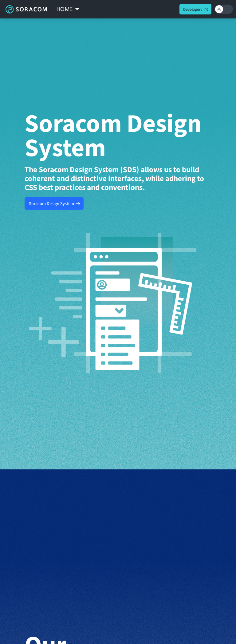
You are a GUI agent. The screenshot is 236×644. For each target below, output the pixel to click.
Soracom (26, 9)
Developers (193, 9)
